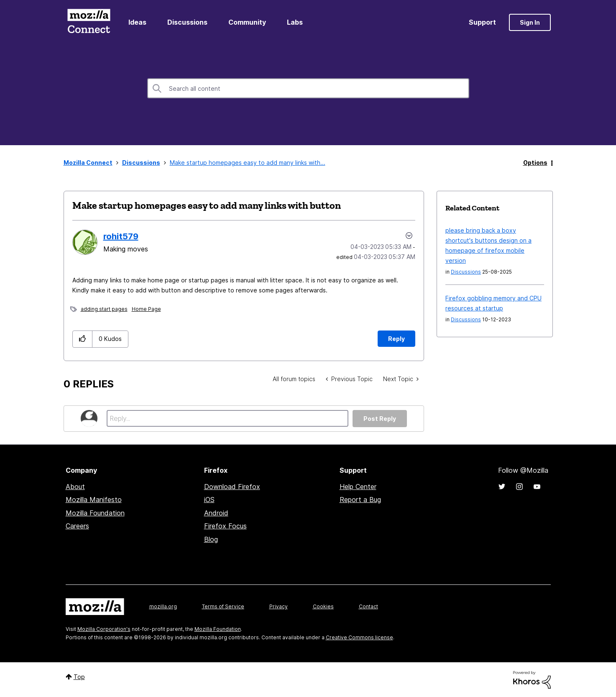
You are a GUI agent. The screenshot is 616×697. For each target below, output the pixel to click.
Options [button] (535, 163)
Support (482, 22)
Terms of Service (223, 606)
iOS (209, 500)
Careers (77, 526)
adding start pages (104, 309)
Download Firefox (232, 487)
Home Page (146, 309)
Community (247, 22)
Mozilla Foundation (95, 513)
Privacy (279, 606)
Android (216, 513)
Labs (295, 22)
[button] (83, 339)
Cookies (323, 606)
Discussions (187, 22)
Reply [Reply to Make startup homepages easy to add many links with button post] (396, 339)
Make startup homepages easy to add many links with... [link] (248, 163)
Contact (368, 606)
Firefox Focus (225, 526)
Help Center (358, 487)
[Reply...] (228, 418)
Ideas (137, 22)
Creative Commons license (359, 637)
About (75, 487)
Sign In (530, 22)
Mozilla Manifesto (94, 500)
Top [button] (79, 677)
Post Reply (380, 419)
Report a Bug (360, 500)
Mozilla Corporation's (104, 629)
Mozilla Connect (89, 22)
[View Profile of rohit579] (121, 236)
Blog (211, 539)
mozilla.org (163, 606)
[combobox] (308, 88)
